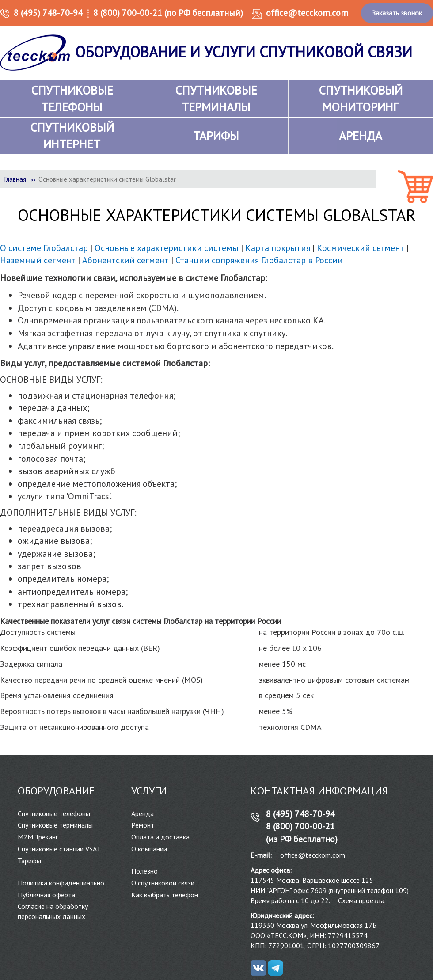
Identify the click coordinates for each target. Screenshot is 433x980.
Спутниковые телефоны (54, 813)
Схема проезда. (362, 900)
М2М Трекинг (38, 837)
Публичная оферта (46, 895)
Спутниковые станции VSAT (59, 849)
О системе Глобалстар (44, 248)
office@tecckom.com (307, 13)
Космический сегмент (361, 248)
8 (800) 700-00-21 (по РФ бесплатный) (168, 13)
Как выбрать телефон (165, 895)
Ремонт (143, 825)
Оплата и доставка (160, 837)
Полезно (144, 871)
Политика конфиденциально (61, 883)
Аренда (142, 813)
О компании (149, 849)
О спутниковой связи (163, 883)
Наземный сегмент (38, 260)
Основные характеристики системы (167, 248)
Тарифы (29, 861)
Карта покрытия (278, 248)
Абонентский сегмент (125, 260)
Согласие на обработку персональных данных (53, 911)
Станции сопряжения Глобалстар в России (259, 260)
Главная (15, 179)
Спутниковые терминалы (55, 825)
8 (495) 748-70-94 (48, 13)
